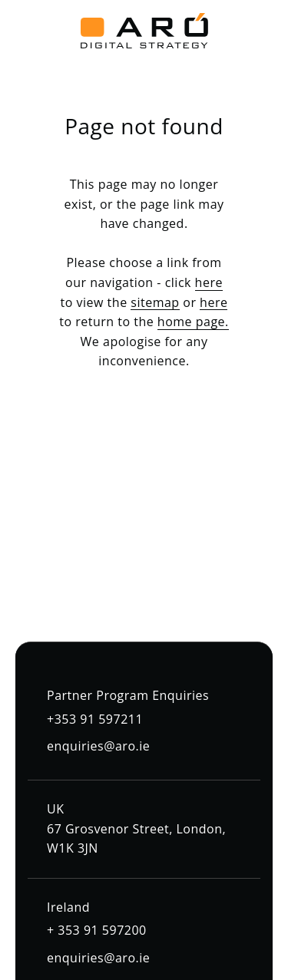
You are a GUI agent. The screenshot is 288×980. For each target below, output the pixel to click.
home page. (193, 322)
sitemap (155, 302)
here (209, 282)
